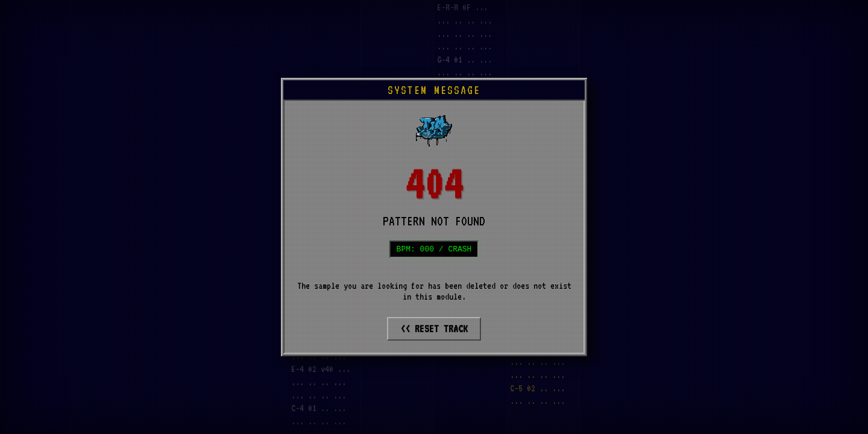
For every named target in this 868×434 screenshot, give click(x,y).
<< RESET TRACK (434, 330)
